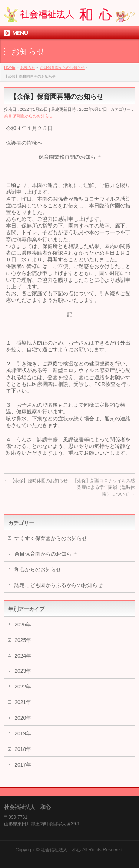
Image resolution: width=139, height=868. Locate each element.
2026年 (23, 625)
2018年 (23, 749)
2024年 (23, 656)
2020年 (23, 718)
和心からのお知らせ (38, 569)
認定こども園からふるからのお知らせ (59, 585)
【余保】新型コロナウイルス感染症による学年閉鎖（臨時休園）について (104, 487)
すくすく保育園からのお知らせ (51, 538)
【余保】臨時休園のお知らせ (36, 481)
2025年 (23, 640)
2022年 (23, 687)
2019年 (23, 733)
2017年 (23, 765)
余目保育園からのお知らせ (29, 116)
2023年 (23, 671)
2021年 (23, 702)
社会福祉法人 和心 (61, 850)
